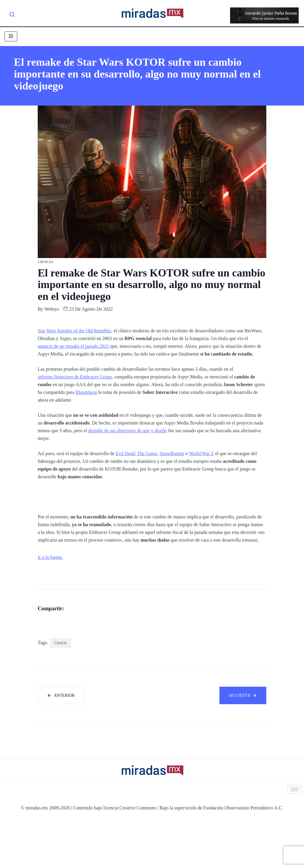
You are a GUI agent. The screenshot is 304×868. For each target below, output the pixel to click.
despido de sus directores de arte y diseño (128, 431)
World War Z (201, 453)
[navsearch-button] (12, 15)
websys (52, 309)
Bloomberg (86, 392)
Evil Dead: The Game (137, 453)
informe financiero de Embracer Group (75, 377)
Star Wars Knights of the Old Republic (74, 331)
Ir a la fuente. (50, 557)
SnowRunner (172, 453)
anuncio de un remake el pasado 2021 (73, 346)
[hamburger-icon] (11, 36)
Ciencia (60, 692)
